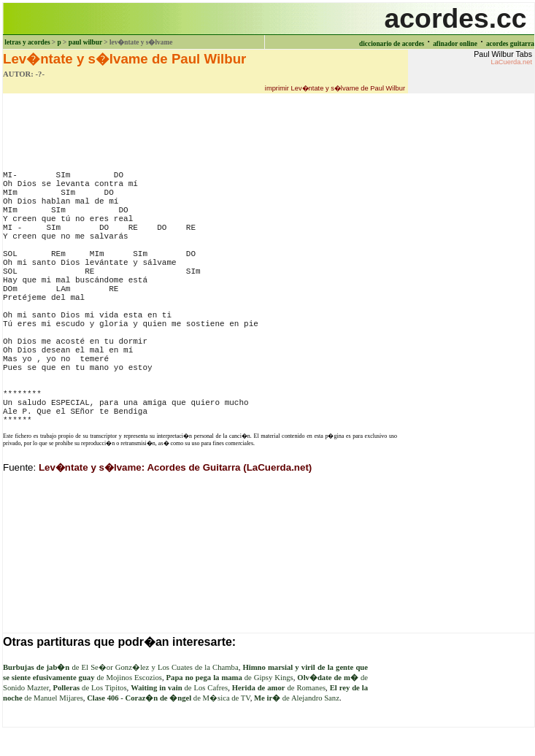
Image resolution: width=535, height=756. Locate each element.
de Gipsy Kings (230, 678)
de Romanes (279, 688)
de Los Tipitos (89, 688)
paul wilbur (85, 42)
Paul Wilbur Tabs (503, 58)
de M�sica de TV (169, 698)
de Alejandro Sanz (297, 698)
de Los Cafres (179, 688)
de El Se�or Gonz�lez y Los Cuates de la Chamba (121, 667)
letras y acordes (27, 42)
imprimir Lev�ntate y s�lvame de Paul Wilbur (335, 88)
